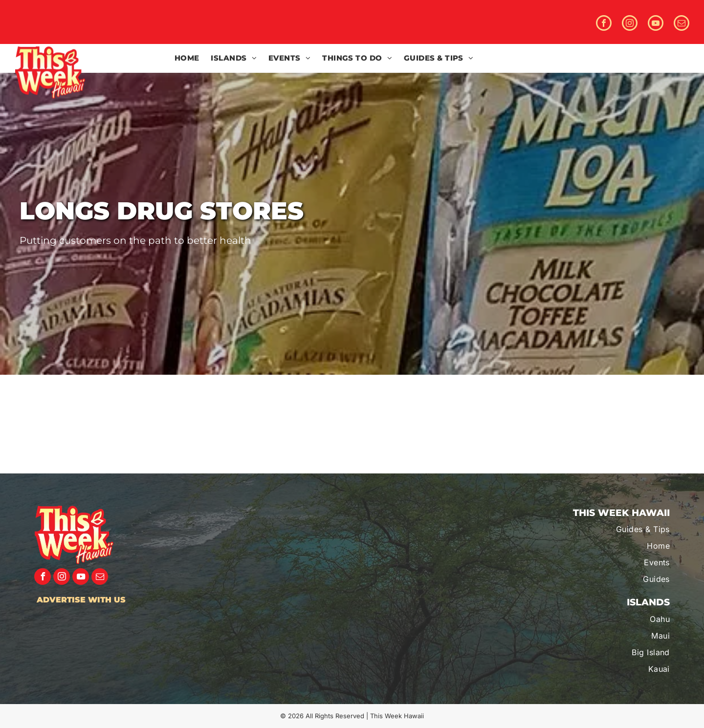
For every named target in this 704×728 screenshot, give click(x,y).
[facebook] (604, 24)
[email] (682, 24)
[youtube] (656, 24)
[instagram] (630, 24)
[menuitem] (187, 58)
